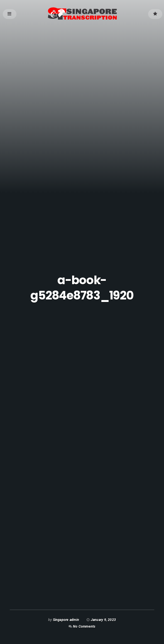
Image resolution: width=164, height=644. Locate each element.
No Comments (84, 626)
